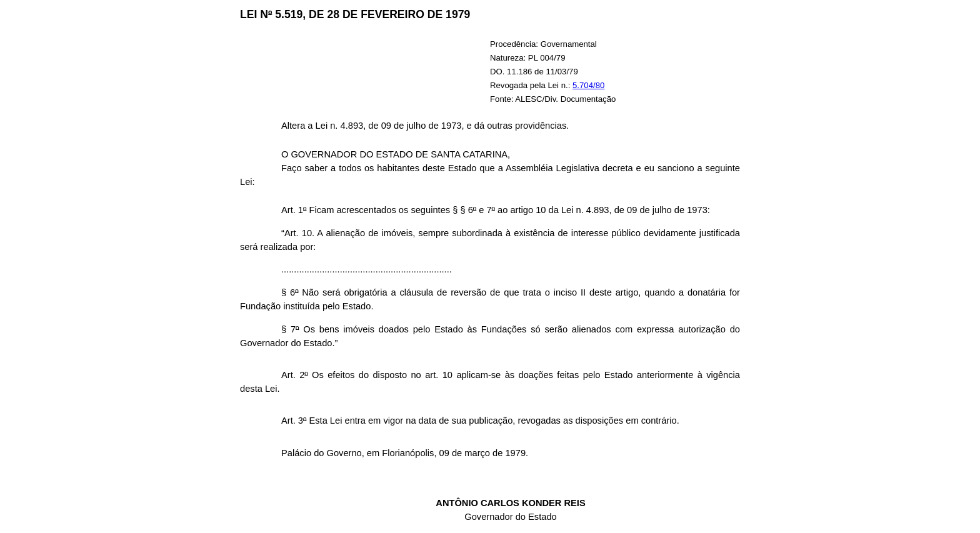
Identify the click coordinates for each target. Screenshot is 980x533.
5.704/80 (588, 85)
